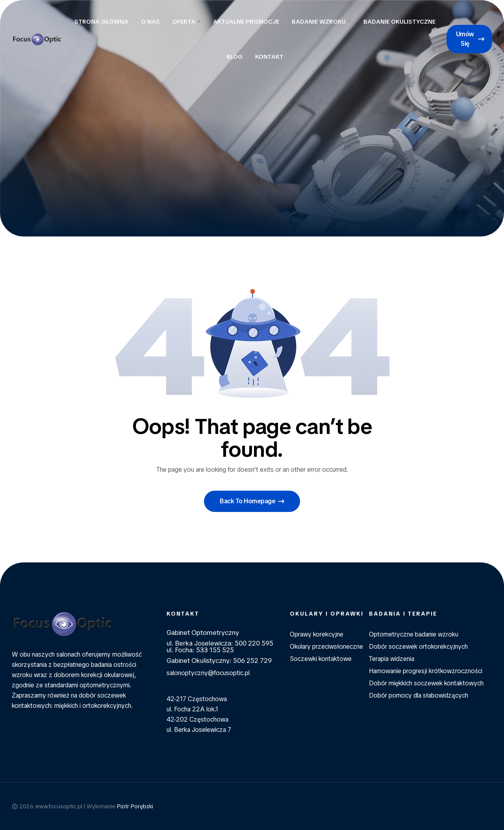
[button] (469, 39)
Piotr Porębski (135, 806)
